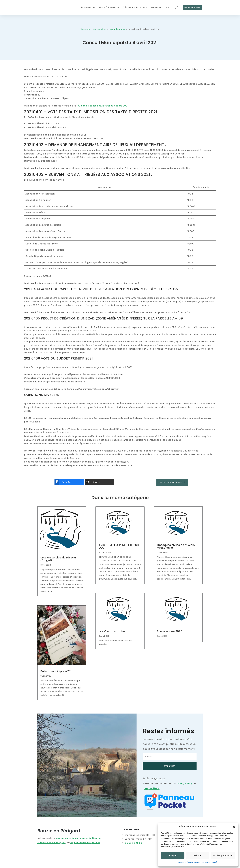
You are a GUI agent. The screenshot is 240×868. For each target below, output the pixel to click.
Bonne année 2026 (169, 634)
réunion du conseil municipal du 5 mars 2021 (102, 108)
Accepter (173, 855)
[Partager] (67, 484)
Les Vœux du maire (112, 634)
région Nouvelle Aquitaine (85, 845)
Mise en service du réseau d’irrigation (58, 561)
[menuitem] (87, 9)
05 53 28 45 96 (133, 845)
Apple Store (152, 791)
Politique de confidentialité (206, 862)
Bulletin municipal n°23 (56, 674)
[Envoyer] (97, 484)
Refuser (198, 855)
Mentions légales (186, 862)
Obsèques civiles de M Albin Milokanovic (176, 549)
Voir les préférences (223, 855)
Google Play (184, 786)
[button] (234, 827)
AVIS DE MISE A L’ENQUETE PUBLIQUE (120, 549)
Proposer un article (172, 485)
